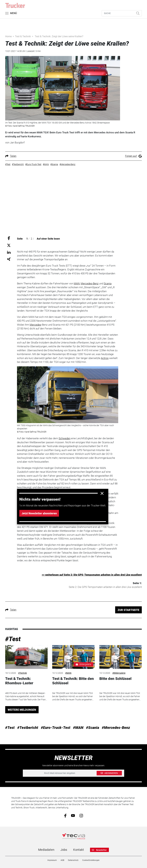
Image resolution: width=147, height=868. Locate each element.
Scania (108, 283)
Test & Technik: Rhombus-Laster (19, 681)
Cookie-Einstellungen (91, 860)
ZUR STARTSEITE (128, 610)
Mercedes (35, 325)
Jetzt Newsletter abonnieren (39, 513)
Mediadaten (46, 850)
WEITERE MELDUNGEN (22, 710)
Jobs (64, 850)
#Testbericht (28, 728)
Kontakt (79, 850)
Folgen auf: (133, 156)
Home (8, 36)
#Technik (23, 673)
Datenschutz (73, 860)
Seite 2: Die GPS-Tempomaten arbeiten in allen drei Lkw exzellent (105, 587)
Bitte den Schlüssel (115, 679)
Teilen (11, 156)
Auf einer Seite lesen (48, 239)
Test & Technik (23, 36)
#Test (13, 639)
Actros (105, 358)
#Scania (93, 728)
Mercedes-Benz (90, 283)
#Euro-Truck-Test (56, 728)
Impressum (52, 860)
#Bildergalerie (119, 673)
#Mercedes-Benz (116, 728)
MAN (77, 283)
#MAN (68, 673)
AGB (62, 860)
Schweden (65, 438)
